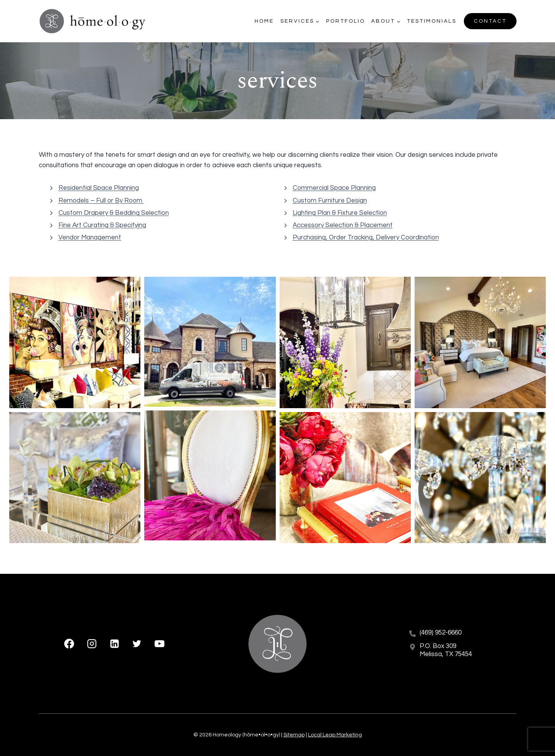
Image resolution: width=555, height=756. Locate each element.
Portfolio (346, 21)
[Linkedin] (114, 644)
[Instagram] (92, 644)
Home (264, 21)
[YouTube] (159, 644)
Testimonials (432, 21)
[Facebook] (69, 644)
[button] (75, 342)
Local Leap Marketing (335, 735)
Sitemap (294, 735)
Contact (490, 21)
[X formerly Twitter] (137, 644)
